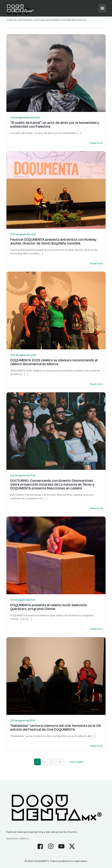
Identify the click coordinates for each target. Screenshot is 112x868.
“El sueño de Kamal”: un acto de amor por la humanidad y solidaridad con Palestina (55, 125)
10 (60, 762)
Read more (96, 143)
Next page (77, 762)
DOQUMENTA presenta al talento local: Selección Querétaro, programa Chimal (49, 607)
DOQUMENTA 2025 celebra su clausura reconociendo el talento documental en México (54, 362)
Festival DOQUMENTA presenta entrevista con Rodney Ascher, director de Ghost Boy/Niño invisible (53, 241)
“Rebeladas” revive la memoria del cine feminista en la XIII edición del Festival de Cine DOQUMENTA (55, 728)
